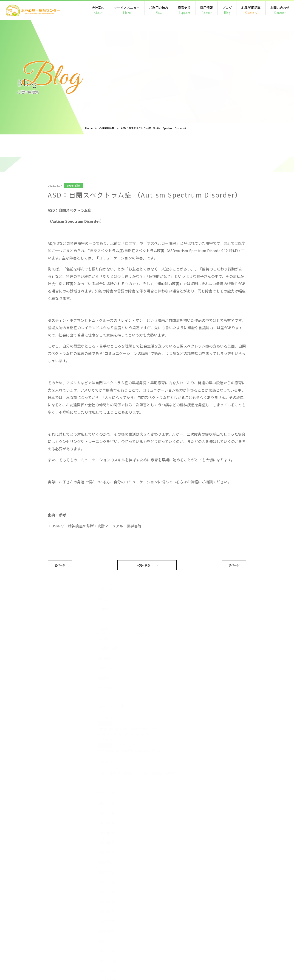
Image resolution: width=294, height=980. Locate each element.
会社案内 (98, 10)
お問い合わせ (280, 10)
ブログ (227, 10)
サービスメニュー (127, 10)
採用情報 (206, 10)
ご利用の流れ (159, 10)
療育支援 (184, 10)
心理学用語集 (251, 10)
